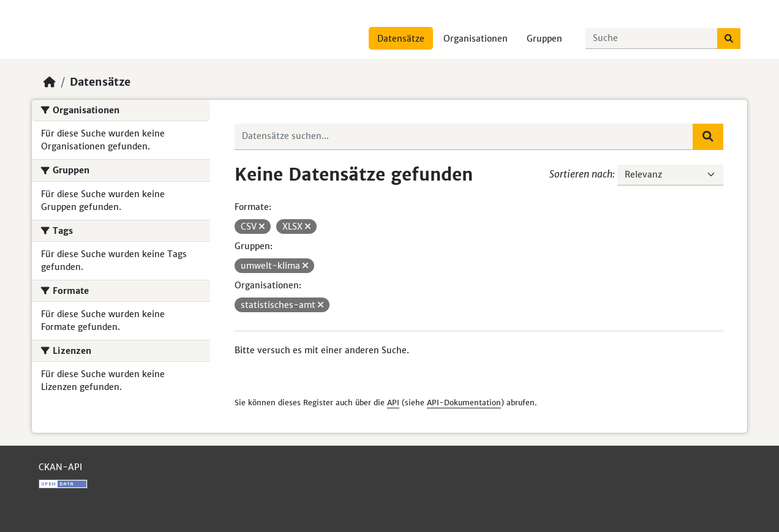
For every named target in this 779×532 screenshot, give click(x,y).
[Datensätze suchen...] (652, 39)
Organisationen (476, 39)
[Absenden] (729, 39)
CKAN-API (60, 467)
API (393, 403)
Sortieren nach (581, 174)
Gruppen (544, 39)
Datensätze (401, 39)
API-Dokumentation (464, 403)
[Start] (50, 82)
